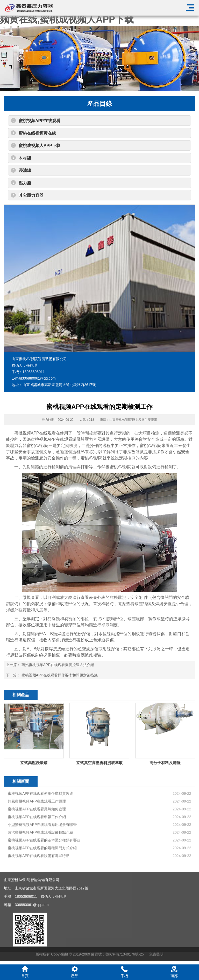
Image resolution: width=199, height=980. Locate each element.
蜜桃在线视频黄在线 (37, 133)
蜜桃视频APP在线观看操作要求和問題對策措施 (60, 675)
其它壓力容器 (31, 195)
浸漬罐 (25, 170)
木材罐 (25, 158)
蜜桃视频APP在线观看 (40, 121)
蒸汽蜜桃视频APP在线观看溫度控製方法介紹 (58, 665)
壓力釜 (25, 183)
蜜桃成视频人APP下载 (40, 146)
